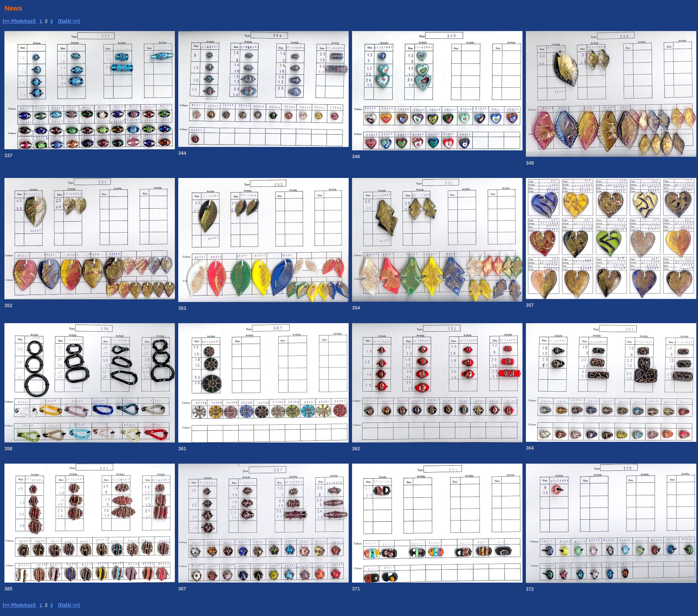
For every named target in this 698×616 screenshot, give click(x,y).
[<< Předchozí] (19, 21)
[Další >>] (69, 21)
